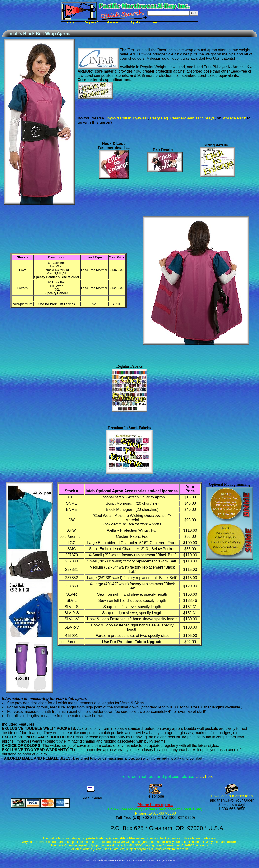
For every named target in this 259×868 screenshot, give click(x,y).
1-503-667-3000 (162, 813)
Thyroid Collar (118, 118)
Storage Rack (234, 118)
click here (204, 777)
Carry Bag (159, 118)
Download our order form (232, 796)
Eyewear (140, 118)
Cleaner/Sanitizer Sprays (193, 118)
